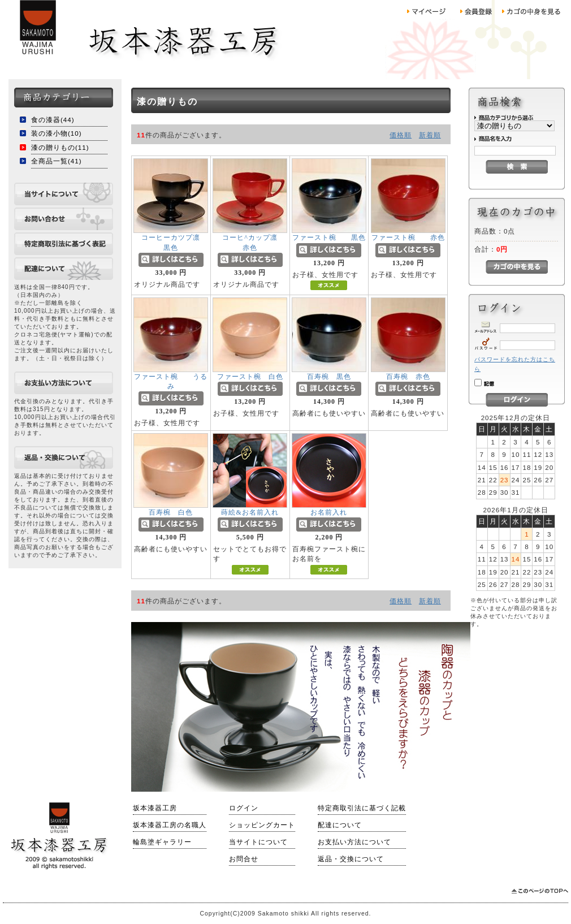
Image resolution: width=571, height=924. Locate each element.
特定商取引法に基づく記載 (362, 808)
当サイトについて (258, 842)
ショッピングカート (262, 825)
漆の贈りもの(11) (60, 147)
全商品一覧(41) (57, 161)
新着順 (430, 135)
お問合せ (244, 859)
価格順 (401, 135)
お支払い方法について (354, 842)
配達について (340, 825)
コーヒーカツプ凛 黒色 (181, 247)
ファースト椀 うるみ (171, 386)
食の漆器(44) (53, 120)
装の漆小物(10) (57, 133)
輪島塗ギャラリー (162, 842)
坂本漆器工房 (155, 808)
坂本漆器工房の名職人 (170, 825)
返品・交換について (351, 859)
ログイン (244, 808)
